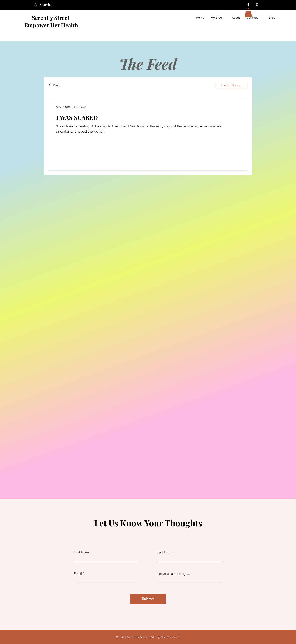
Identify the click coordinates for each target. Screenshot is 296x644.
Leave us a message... (174, 574)
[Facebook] (248, 5)
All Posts (55, 85)
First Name (82, 552)
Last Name (165, 552)
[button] (248, 13)
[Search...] (51, 5)
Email (78, 574)
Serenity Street (51, 18)
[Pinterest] (257, 5)
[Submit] (148, 599)
